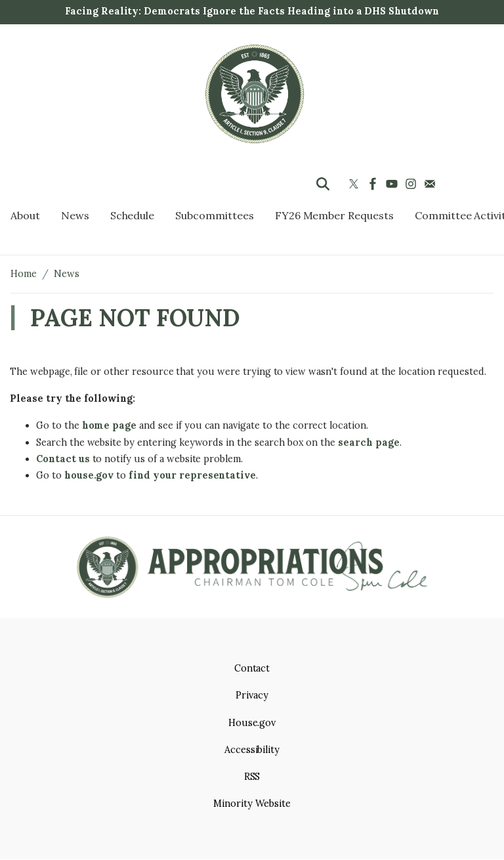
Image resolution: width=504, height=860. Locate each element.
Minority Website (252, 804)
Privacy (252, 695)
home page (110, 425)
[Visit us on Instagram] (412, 184)
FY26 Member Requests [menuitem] (334, 215)
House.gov (252, 723)
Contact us (63, 459)
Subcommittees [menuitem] (214, 215)
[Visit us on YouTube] (393, 184)
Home (24, 274)
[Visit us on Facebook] (374, 184)
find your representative (192, 475)
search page (369, 442)
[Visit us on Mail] (431, 184)
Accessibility (252, 750)
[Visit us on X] (355, 184)
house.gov (89, 475)
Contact (252, 668)
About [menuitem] (25, 215)
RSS (252, 777)
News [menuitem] (75, 215)
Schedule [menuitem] (133, 215)
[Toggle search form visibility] (323, 184)
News (67, 274)
